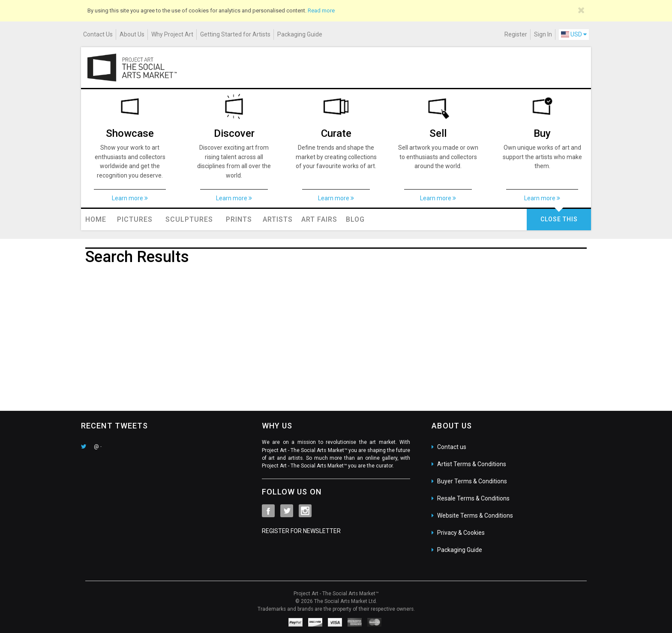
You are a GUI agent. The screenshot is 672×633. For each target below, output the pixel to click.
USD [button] (574, 34)
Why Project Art (172, 34)
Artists (278, 219)
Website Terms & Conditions (475, 515)
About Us (132, 34)
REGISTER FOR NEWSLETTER (301, 531)
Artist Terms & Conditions (472, 464)
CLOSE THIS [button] (559, 219)
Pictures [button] (135, 219)
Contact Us (98, 34)
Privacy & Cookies (461, 533)
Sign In (543, 34)
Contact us (452, 447)
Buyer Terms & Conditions (472, 481)
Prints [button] (239, 219)
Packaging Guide (300, 34)
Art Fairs (319, 219)
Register (516, 34)
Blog (355, 219)
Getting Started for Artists (235, 34)
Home (96, 219)
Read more (321, 11)
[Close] (581, 10)
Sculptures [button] (189, 219)
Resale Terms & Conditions (473, 498)
